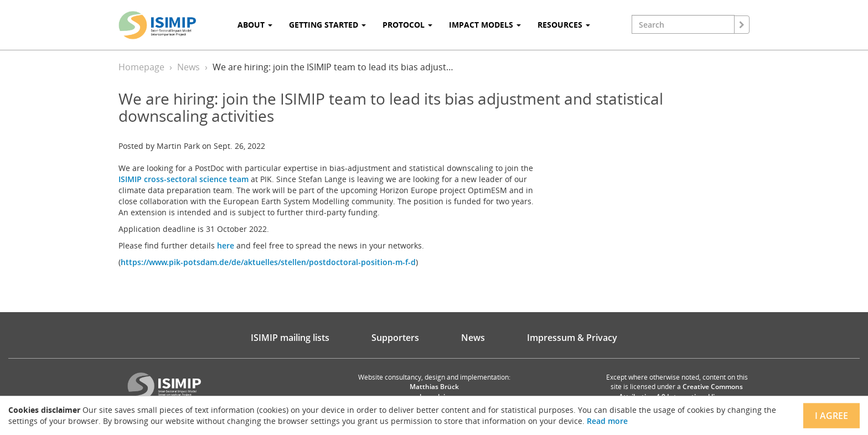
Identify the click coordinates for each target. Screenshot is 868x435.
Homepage (141, 67)
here (226, 245)
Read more (607, 421)
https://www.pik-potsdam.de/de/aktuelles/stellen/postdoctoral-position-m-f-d (268, 262)
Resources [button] (564, 25)
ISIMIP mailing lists (290, 338)
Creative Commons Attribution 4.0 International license (681, 391)
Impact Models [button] (485, 25)
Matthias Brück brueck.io (434, 391)
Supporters (395, 338)
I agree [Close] (831, 416)
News (188, 67)
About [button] (255, 25)
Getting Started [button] (327, 25)
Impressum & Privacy (572, 338)
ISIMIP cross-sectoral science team (184, 179)
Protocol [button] (407, 25)
